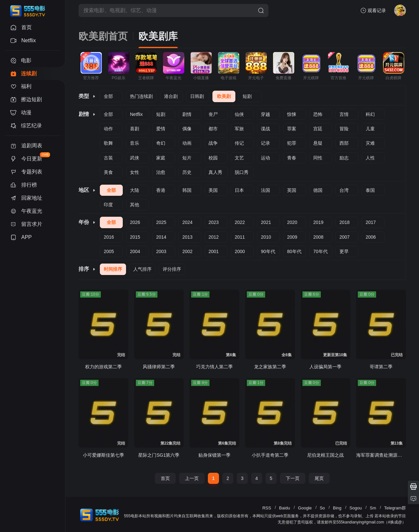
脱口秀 (242, 172)
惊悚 (292, 114)
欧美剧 (224, 96)
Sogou (356, 508)
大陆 (135, 190)
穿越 (265, 114)
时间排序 (113, 269)
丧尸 (213, 114)
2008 (318, 237)
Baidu (285, 508)
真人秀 (215, 172)
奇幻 (161, 143)
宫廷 (318, 129)
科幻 (370, 114)
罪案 (292, 129)
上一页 (192, 478)
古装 (108, 158)
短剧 (247, 96)
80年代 (294, 251)
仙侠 (239, 114)
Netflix (136, 114)
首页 (165, 478)
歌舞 (108, 143)
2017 (371, 222)
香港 (161, 190)
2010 (266, 237)
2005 (109, 251)
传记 (239, 143)
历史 (187, 172)
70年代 (320, 251)
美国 (213, 190)
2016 (109, 237)
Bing (337, 508)
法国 (265, 190)
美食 (108, 172)
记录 (265, 143)
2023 (214, 222)
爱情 (161, 129)
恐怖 (318, 114)
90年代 (268, 251)
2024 (187, 222)
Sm (373, 508)
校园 (213, 158)
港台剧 (171, 96)
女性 (135, 172)
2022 (240, 222)
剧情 (187, 114)
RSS (267, 508)
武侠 (135, 158)
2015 (135, 237)
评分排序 (172, 269)
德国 (318, 190)
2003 (161, 251)
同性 (318, 158)
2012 (214, 237)
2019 (318, 222)
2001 (214, 251)
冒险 (344, 129)
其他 (135, 205)
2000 (240, 251)
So (322, 508)
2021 (266, 222)
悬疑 (318, 143)
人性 (370, 158)
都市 (213, 129)
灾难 (370, 143)
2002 (187, 251)
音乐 (135, 143)
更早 (344, 251)
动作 (108, 129)
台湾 (344, 190)
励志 (344, 158)
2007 (345, 237)
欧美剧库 (158, 36)
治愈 (161, 172)
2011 (240, 237)
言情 (344, 114)
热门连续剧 (141, 96)
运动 (265, 158)
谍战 (265, 129)
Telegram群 (395, 508)
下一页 (293, 478)
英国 (292, 190)
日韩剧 (197, 96)
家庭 (161, 158)
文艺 (239, 158)
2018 (345, 222)
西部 (344, 143)
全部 (108, 96)
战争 (213, 143)
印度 (108, 205)
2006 (371, 237)
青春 (292, 158)
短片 (187, 158)
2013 (187, 237)
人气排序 (142, 269)
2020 (292, 222)
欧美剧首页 (103, 36)
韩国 (187, 190)
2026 (135, 222)
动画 (187, 143)
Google (305, 508)
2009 (292, 237)
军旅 (239, 129)
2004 (135, 251)
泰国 (370, 190)
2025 (161, 222)
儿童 (370, 129)
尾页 (319, 478)
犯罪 (292, 143)
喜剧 (135, 129)
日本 (239, 190)
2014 (161, 237)
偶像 (187, 129)
